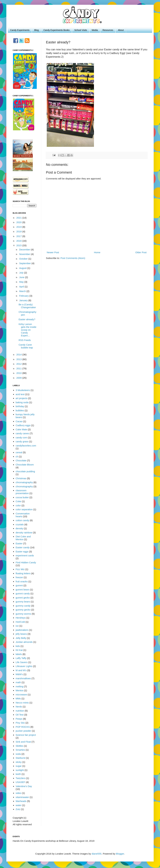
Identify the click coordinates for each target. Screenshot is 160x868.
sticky (19, 762)
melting (19, 686)
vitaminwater (22, 797)
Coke (18, 501)
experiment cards (25, 555)
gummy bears (23, 602)
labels (19, 654)
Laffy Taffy (21, 658)
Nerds (19, 707)
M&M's (19, 674)
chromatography (24, 482)
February (24, 296)
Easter (19, 543)
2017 (19, 236)
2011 (19, 368)
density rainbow (24, 533)
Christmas (21, 478)
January (24, 300)
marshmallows (23, 678)
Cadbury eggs (23, 425)
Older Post (141, 252)
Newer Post (53, 252)
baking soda (22, 402)
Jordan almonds (24, 642)
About (121, 30)
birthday (20, 406)
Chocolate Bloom (25, 465)
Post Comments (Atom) (73, 258)
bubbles (20, 410)
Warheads (21, 801)
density (19, 528)
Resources (108, 30)
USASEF (20, 782)
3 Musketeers (23, 390)
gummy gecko (23, 610)
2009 (19, 378)
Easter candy (23, 547)
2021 (19, 218)
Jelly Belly (21, 638)
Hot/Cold (20, 622)
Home (97, 252)
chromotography (24, 486)
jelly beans (21, 634)
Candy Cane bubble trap (26, 346)
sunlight (20, 770)
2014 (19, 355)
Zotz (18, 809)
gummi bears (23, 590)
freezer (19, 577)
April (22, 287)
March (23, 291)
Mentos (20, 690)
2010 (19, 373)
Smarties (20, 750)
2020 (19, 222)
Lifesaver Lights (24, 666)
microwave (21, 695)
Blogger (120, 854)
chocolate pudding (25, 471)
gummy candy (23, 606)
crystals (20, 524)
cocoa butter (22, 497)
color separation (24, 509)
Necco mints (22, 703)
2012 (19, 364)
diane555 (97, 854)
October (24, 259)
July (22, 273)
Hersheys (21, 618)
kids (18, 646)
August (23, 268)
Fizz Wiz (20, 569)
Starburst (21, 758)
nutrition (20, 711)
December (25, 250)
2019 (19, 227)
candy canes (22, 433)
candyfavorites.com (26, 446)
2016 (19, 241)
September (25, 263)
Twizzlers (21, 778)
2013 (19, 359)
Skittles (19, 746)
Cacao (19, 421)
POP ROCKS (23, 727)
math (18, 682)
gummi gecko (23, 598)
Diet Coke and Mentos (23, 538)
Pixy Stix (20, 723)
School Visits (81, 30)
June (22, 277)
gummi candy (23, 593)
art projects (22, 398)
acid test (20, 394)
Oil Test (20, 715)
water (19, 805)
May (22, 282)
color (18, 505)
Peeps (19, 719)
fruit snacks (22, 581)
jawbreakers (22, 630)
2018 (19, 231)
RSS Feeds (25, 340)
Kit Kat (19, 650)
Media (95, 30)
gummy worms (23, 614)
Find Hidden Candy (26, 562)
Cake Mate (21, 429)
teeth (18, 774)
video (19, 793)
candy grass (22, 441)
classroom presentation (22, 492)
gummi (19, 585)
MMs (18, 698)
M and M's (21, 670)
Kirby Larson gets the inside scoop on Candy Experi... (28, 330)
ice (17, 626)
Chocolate (21, 460)
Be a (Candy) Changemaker (27, 306)
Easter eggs (22, 552)
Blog (36, 30)
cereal (19, 452)
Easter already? (27, 319)
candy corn (21, 437)
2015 (19, 245)
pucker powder (23, 731)
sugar (19, 766)
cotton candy (22, 520)
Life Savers (22, 662)
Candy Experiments (20, 30)
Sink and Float (23, 742)
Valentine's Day (24, 786)
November (25, 254)
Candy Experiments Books (56, 30)
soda (18, 754)
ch (17, 456)
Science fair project (26, 735)
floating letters (23, 573)
